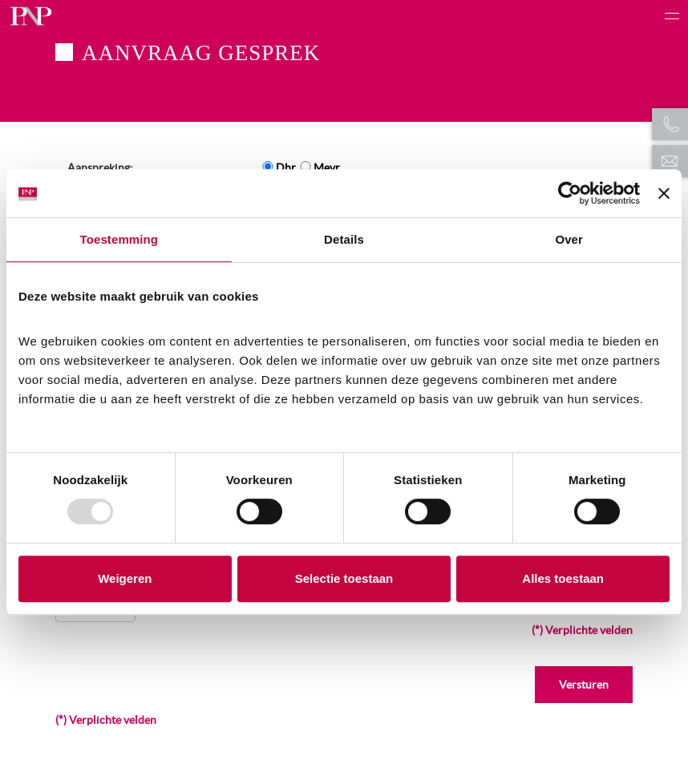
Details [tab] (344, 239)
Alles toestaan (563, 578)
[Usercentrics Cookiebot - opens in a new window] (570, 193)
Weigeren (125, 578)
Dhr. (287, 168)
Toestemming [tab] (119, 239)
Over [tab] (569, 239)
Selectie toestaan (344, 578)
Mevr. (328, 168)
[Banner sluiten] (664, 193)
